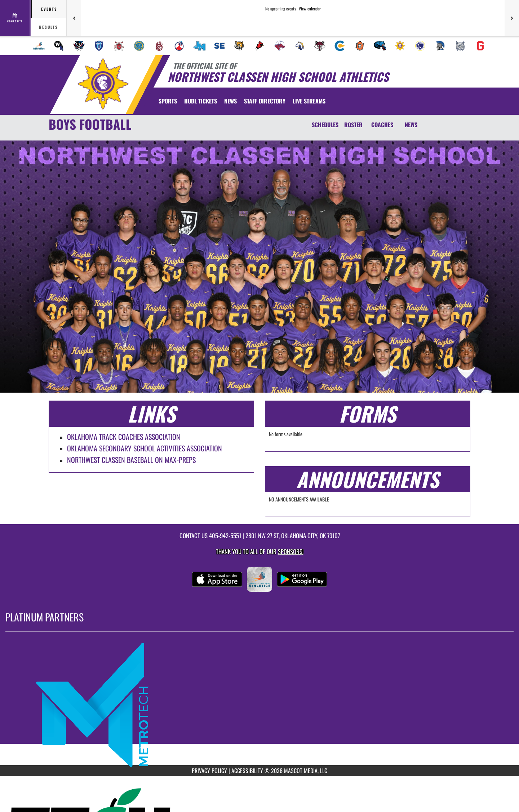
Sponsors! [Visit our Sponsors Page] (291, 551)
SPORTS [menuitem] (168, 101)
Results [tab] (48, 27)
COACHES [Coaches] (382, 125)
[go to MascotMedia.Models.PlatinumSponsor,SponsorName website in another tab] (259, 704)
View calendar (310, 9)
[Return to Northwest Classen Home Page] (103, 84)
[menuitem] (39, 46)
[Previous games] (74, 18)
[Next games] (512, 18)
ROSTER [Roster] (353, 125)
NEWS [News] (411, 125)
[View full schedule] (15, 18)
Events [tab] (49, 9)
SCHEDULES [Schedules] (325, 125)
